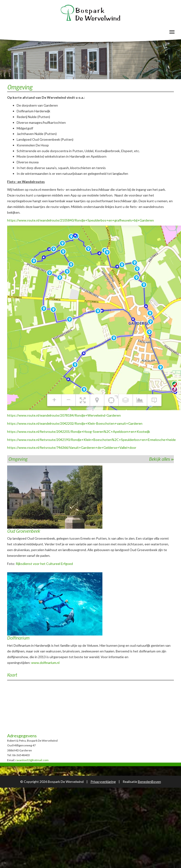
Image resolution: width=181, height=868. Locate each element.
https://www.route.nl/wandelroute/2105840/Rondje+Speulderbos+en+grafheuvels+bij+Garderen (80, 220)
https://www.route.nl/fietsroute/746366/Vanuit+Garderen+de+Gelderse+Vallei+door (72, 447)
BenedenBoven (149, 782)
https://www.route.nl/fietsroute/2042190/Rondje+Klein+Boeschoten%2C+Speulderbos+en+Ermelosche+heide (91, 440)
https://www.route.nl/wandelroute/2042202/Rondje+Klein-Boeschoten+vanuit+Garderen (75, 423)
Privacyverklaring (103, 782)
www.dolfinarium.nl (45, 663)
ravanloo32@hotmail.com (32, 760)
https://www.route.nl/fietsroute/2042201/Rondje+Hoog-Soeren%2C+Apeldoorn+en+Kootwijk (79, 431)
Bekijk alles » (161, 459)
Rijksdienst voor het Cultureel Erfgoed (44, 564)
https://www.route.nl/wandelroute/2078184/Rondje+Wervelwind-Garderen (64, 415)
